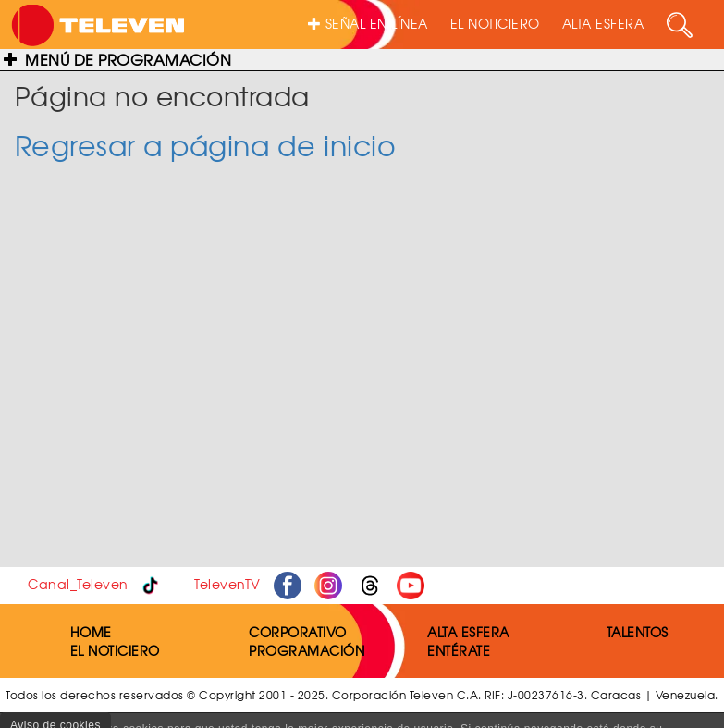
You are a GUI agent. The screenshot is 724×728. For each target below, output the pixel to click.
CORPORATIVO (298, 632)
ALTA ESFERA (603, 23)
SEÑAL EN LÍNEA (368, 23)
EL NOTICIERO (495, 23)
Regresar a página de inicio (206, 145)
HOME (91, 632)
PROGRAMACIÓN (307, 650)
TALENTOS (638, 632)
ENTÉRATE (459, 650)
